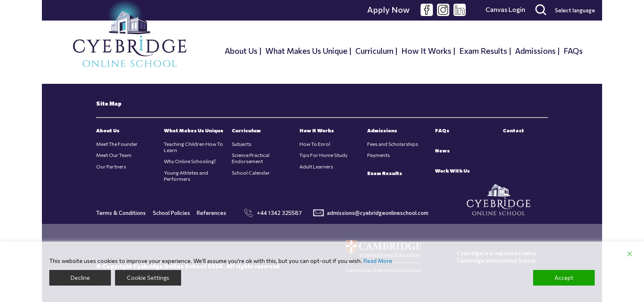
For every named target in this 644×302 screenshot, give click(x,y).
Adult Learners (316, 167)
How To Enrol (315, 144)
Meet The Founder (117, 144)
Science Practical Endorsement (251, 158)
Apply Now (388, 9)
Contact (513, 130)
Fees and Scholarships (393, 144)
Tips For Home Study (323, 155)
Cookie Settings (148, 278)
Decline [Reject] (80, 278)
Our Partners (111, 167)
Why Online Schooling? (190, 161)
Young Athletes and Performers (186, 176)
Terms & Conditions (121, 213)
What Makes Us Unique (306, 51)
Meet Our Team (114, 155)
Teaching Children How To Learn (193, 147)
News (442, 151)
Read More (378, 261)
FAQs (573, 51)
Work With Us (452, 171)
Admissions (535, 51)
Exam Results (483, 51)
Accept (564, 278)
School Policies (171, 213)
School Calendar (251, 173)
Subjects (241, 144)
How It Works (426, 51)
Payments (378, 155)
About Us (241, 51)
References (212, 213)
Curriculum (374, 51)
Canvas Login (505, 9)
